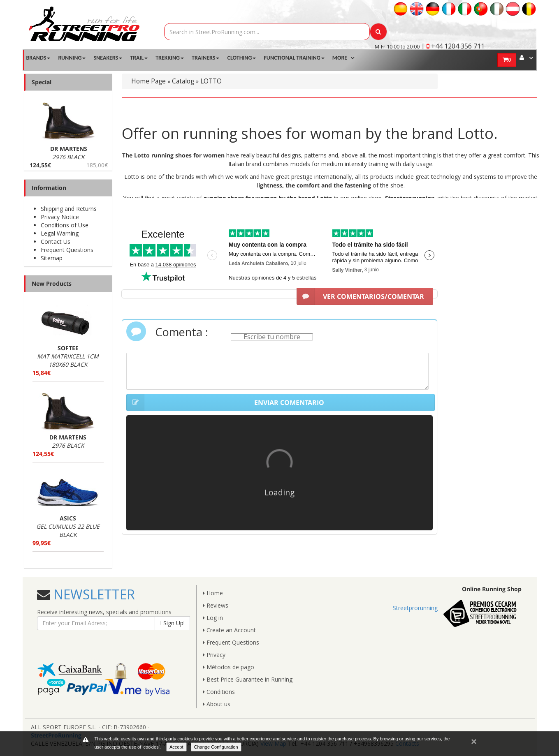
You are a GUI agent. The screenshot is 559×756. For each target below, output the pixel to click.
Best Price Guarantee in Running (248, 679)
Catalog (183, 81)
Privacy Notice (60, 217)
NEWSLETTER (93, 594)
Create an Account (229, 630)
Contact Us (56, 242)
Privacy (214, 655)
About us (217, 704)
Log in (213, 618)
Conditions (219, 692)
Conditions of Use (65, 225)
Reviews (216, 605)
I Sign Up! (172, 623)
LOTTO (211, 81)
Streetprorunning (415, 608)
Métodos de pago (228, 667)
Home (213, 593)
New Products (52, 283)
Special (42, 82)
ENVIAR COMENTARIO (225, 402)
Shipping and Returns (69, 209)
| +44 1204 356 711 (453, 46)
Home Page (148, 81)
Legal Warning (60, 233)
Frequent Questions (67, 250)
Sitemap (52, 258)
